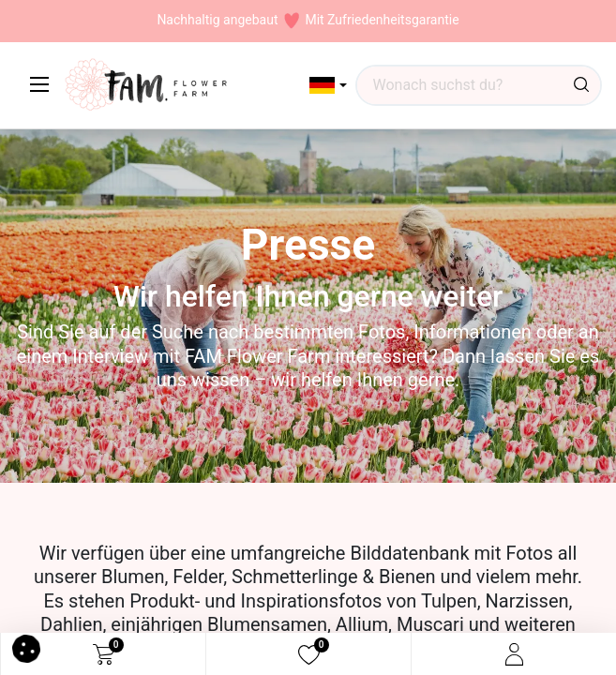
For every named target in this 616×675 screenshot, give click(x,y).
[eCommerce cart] (104, 654)
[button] (329, 85)
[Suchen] (581, 85)
